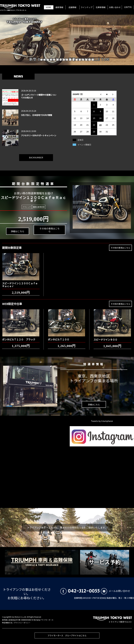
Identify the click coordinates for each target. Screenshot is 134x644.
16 (89, 60)
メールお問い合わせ (115, 591)
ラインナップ (87, 7)
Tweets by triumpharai (102, 421)
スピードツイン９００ (105, 337)
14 (83, 60)
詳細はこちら (17, 234)
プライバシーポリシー (22, 623)
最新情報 (59, 7)
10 (70, 60)
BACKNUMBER (36, 155)
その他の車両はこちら (47, 227)
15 (86, 60)
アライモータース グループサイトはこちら (67, 638)
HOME (49, 7)
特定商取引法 (7, 623)
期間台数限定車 (38, 207)
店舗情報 (73, 7)
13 (80, 60)
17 (93, 60)
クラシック (27, 207)
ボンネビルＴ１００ (58, 337)
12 (77, 60)
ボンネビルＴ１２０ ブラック (19, 337)
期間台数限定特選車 (31, 183)
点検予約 (128, 7)
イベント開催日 (84, 145)
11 (73, 60)
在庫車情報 (101, 7)
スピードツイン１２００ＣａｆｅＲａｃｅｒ (20, 282)
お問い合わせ (115, 7)
